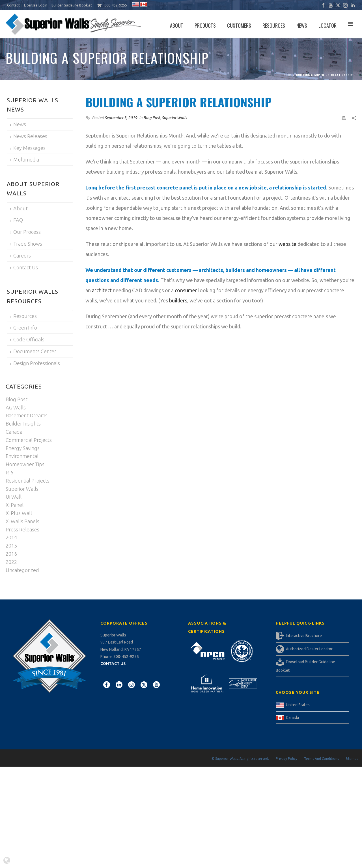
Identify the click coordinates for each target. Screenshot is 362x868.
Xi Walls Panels (22, 521)
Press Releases (22, 529)
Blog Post (152, 118)
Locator (327, 25)
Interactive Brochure (304, 636)
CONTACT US (113, 664)
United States (298, 705)
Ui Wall (14, 497)
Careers (20, 256)
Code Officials (27, 339)
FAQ (16, 220)
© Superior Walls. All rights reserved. (240, 759)
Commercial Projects (29, 440)
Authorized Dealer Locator (309, 649)
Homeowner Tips (25, 464)
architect (102, 290)
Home (288, 75)
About (177, 25)
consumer (186, 290)
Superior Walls (174, 118)
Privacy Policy (286, 759)
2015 (11, 546)
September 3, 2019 (121, 118)
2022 (11, 562)
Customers (239, 25)
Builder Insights (23, 424)
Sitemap (352, 759)
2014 (11, 537)
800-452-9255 (116, 5)
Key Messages (28, 148)
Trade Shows (26, 244)
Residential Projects (28, 481)
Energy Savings (23, 448)
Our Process (25, 232)
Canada (14, 432)
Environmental (22, 456)
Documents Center (33, 351)
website (287, 244)
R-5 (9, 472)
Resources (274, 25)
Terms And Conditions (321, 759)
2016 (11, 554)
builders (178, 300)
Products (205, 25)
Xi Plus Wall (19, 513)
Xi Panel (15, 505)
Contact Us (24, 267)
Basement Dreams (27, 415)
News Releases (29, 136)
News (302, 25)
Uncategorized (22, 570)
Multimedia (24, 160)
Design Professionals (35, 363)
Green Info (23, 328)
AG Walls (16, 407)
